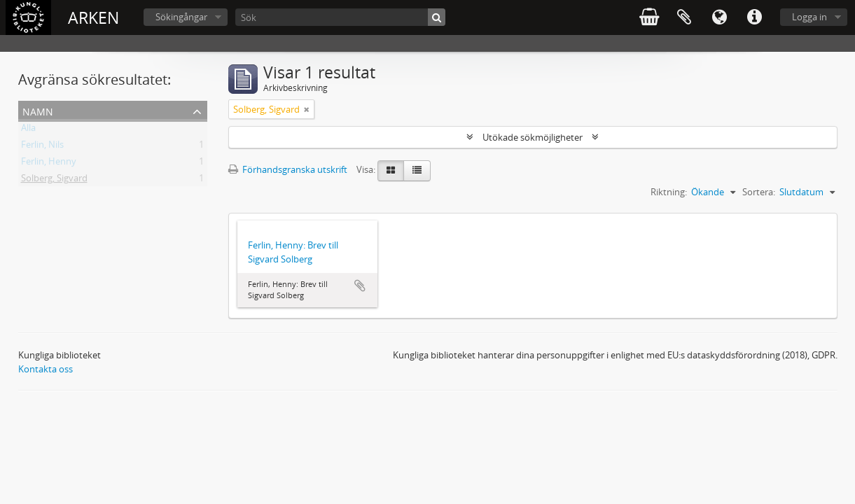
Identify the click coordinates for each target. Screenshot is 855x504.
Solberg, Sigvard (54, 181)
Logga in (809, 17)
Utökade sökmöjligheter (533, 137)
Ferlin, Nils (42, 147)
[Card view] (391, 171)
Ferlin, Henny (49, 164)
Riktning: (669, 192)
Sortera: (759, 192)
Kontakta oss (46, 369)
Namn (38, 110)
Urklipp (684, 17)
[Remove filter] (307, 109)
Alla (28, 130)
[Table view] (417, 171)
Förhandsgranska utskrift (288, 169)
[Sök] (340, 17)
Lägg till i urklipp (360, 286)
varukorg (649, 17)
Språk (719, 17)
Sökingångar (181, 17)
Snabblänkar (754, 17)
